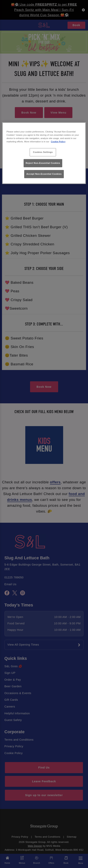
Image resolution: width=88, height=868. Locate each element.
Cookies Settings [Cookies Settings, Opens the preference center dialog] (43, 152)
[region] (44, 153)
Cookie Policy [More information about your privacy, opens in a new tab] (58, 142)
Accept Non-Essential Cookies (44, 174)
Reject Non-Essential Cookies (43, 163)
